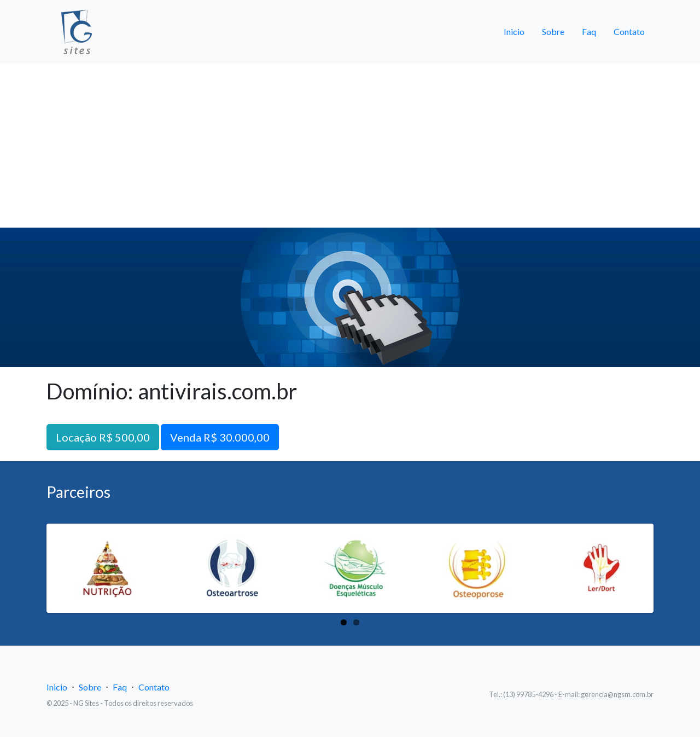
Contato (629, 31)
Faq (589, 31)
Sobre (553, 31)
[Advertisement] (350, 146)
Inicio (514, 31)
